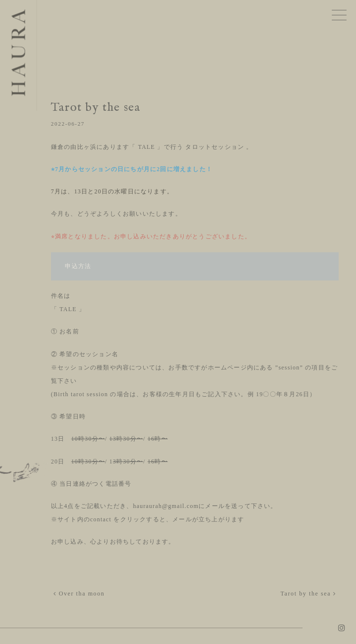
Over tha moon (79, 594)
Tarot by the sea (308, 594)
